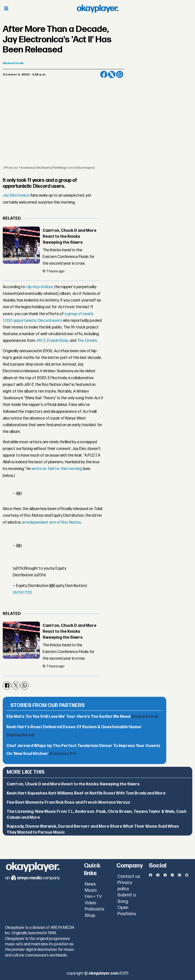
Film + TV (93, 897)
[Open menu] (6, 9)
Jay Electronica (16, 196)
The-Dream (87, 341)
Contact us (129, 876)
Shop (90, 916)
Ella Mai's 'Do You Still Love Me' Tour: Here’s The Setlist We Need (82, 717)
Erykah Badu (58, 341)
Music (91, 890)
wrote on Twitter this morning (57, 469)
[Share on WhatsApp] (120, 74)
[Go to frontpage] (98, 9)
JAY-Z (41, 341)
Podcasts (95, 909)
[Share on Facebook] (104, 74)
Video (90, 903)
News (90, 884)
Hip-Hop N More (39, 287)
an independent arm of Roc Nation (51, 523)
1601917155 (22, 593)
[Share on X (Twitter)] (112, 74)
